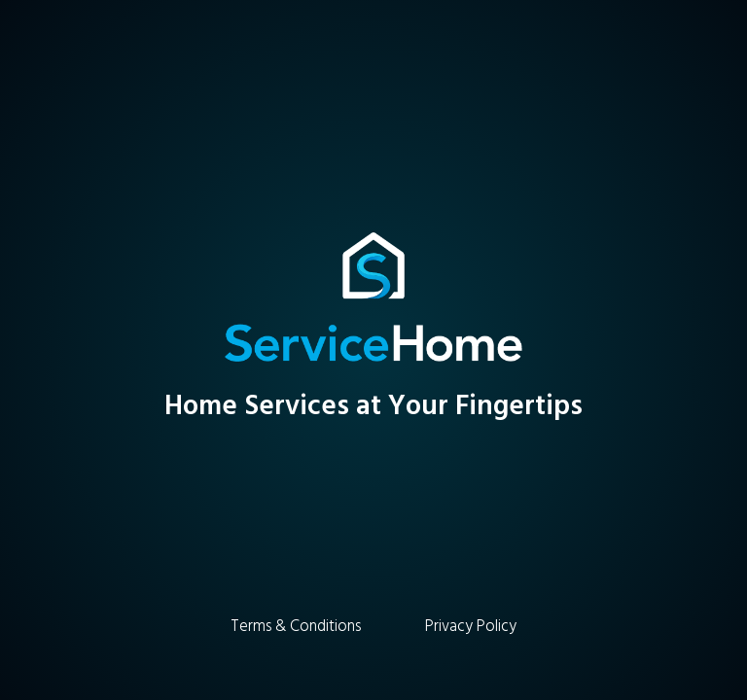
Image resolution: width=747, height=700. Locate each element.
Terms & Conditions (296, 626)
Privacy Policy (471, 626)
